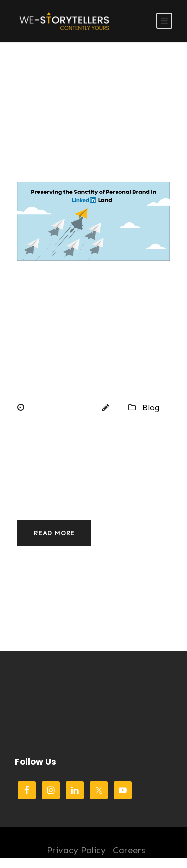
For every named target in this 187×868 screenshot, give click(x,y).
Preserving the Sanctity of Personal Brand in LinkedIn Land (93, 338)
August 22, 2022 (60, 408)
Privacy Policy (76, 850)
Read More (54, 533)
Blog (151, 408)
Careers (129, 850)
